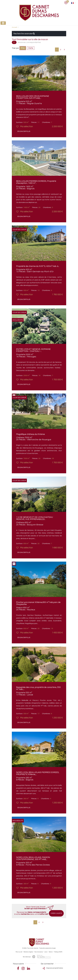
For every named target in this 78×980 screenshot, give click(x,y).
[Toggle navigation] (3, 23)
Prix (23, 48)
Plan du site (19, 952)
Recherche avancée (24, 34)
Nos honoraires (39, 952)
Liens (46, 952)
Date (31, 48)
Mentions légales (28, 952)
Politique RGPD (58, 952)
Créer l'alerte (56, 913)
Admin (51, 952)
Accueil (14, 27)
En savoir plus (24, 131)
